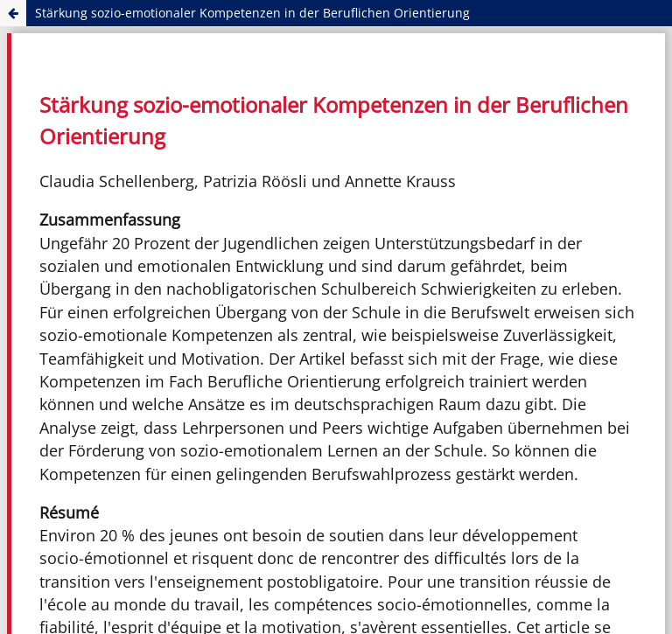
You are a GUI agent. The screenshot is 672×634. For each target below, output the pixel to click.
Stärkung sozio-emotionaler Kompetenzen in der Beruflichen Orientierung (252, 13)
